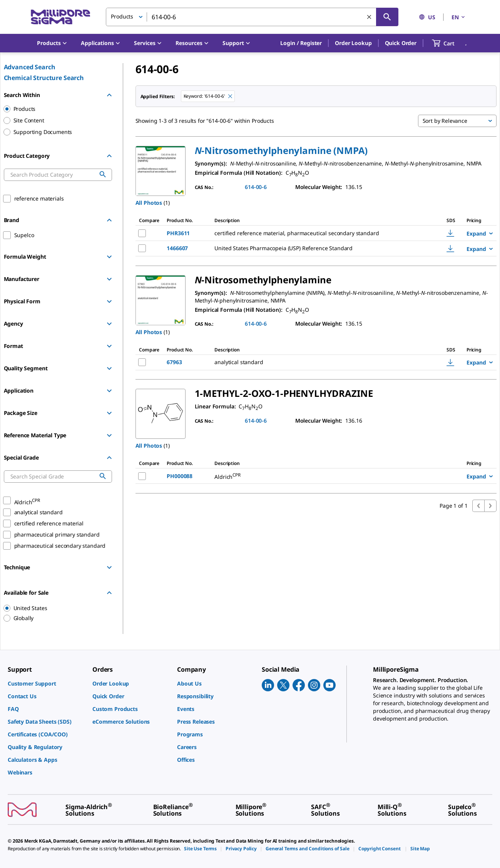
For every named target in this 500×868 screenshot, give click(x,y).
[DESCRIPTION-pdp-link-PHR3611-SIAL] (319, 233)
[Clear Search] (369, 17)
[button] (301, 43)
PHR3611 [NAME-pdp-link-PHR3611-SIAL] (178, 233)
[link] (46, 683)
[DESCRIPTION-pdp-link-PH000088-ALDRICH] (311, 476)
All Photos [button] (149, 203)
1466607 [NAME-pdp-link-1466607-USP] (177, 248)
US (427, 17)
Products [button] (122, 16)
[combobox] (252, 17)
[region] (54, 608)
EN (459, 17)
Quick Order (401, 43)
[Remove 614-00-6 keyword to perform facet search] (230, 96)
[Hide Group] (109, 95)
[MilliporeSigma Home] (60, 17)
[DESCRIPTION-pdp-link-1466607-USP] (319, 248)
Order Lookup (353, 43)
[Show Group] (109, 257)
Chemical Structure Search (44, 78)
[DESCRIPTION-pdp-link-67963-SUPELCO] (313, 362)
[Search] (387, 17)
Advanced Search (30, 67)
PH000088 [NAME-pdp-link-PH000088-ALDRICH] (180, 476)
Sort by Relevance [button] (445, 121)
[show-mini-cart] (450, 43)
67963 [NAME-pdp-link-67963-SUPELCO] (174, 362)
